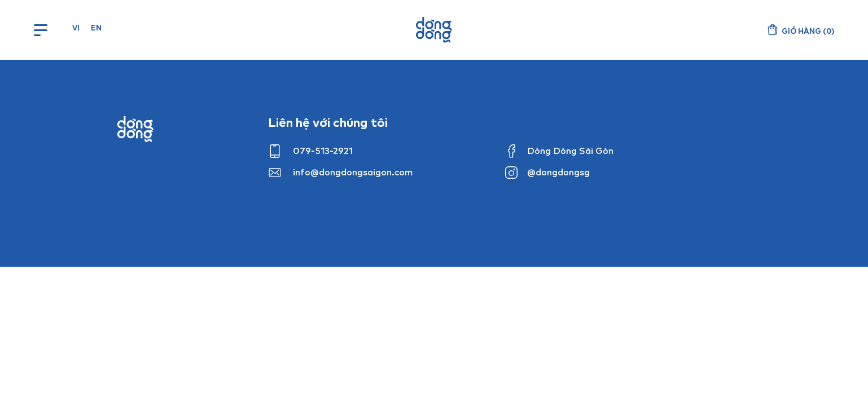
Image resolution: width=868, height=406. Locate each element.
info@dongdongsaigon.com (353, 172)
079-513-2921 (323, 151)
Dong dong (135, 129)
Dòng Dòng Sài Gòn (570, 151)
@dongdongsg (558, 172)
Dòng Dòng (434, 30)
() (808, 31)
